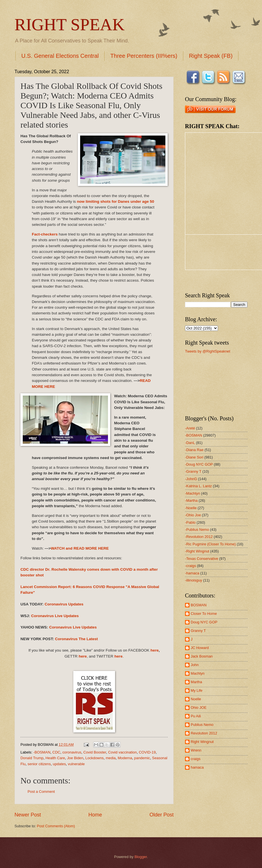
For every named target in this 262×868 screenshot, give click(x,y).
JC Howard (200, 648)
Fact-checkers (45, 234)
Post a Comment (41, 792)
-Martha (191, 500)
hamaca (197, 767)
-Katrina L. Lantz (198, 486)
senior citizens (39, 764)
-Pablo (190, 522)
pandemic (142, 758)
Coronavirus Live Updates (55, 616)
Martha (196, 682)
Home (95, 815)
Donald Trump (32, 758)
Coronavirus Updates (64, 604)
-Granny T (193, 471)
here (155, 650)
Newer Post (28, 815)
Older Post (162, 815)
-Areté (190, 428)
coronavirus (72, 752)
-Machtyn (193, 493)
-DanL (190, 443)
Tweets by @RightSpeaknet (208, 351)
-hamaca (192, 573)
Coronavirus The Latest (76, 639)
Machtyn (198, 673)
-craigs (191, 566)
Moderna (125, 758)
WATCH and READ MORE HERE (80, 548)
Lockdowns (94, 758)
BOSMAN (199, 605)
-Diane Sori (194, 457)
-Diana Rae (194, 450)
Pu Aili (196, 716)
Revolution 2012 (204, 733)
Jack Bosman (202, 656)
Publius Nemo (202, 725)
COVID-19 (147, 752)
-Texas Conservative (202, 559)
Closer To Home (204, 614)
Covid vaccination (122, 752)
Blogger (141, 857)
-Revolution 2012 (199, 537)
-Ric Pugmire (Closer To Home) (210, 544)
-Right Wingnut (197, 551)
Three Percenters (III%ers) (144, 56)
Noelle (196, 699)
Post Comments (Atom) (56, 826)
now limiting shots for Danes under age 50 (116, 201)
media (111, 758)
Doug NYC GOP (204, 622)
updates (59, 764)
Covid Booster (95, 752)
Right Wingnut (202, 742)
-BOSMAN (42, 752)
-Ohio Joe (193, 515)
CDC (56, 752)
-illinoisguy (194, 580)
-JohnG (191, 479)
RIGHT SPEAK (69, 24)
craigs (196, 759)
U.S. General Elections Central (60, 56)
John (195, 665)
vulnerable (76, 764)
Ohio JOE (199, 708)
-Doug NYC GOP (199, 464)
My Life (197, 690)
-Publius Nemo (197, 530)
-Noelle (191, 508)
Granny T (198, 631)
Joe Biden (75, 758)
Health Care (55, 758)
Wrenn (196, 750)
